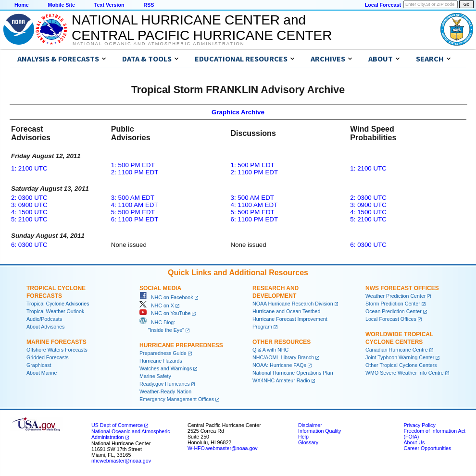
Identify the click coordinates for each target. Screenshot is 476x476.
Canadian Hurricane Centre (397, 350)
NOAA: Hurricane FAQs (279, 365)
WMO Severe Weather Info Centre (405, 373)
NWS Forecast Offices (402, 288)
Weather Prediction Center (395, 296)
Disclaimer (310, 425)
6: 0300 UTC (29, 245)
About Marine (42, 373)
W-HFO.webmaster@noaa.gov (223, 448)
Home (22, 5)
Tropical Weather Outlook (55, 311)
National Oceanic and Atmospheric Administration (158, 44)
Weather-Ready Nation (165, 391)
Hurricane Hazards (161, 361)
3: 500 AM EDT (133, 198)
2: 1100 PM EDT (135, 172)
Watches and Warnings (166, 368)
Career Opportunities (427, 448)
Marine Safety (155, 376)
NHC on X (157, 305)
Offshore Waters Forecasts (57, 350)
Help (303, 437)
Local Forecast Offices (391, 319)
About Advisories (45, 327)
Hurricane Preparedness (181, 345)
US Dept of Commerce (117, 425)
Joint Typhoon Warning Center (400, 357)
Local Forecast (383, 5)
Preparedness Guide (163, 353)
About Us (414, 442)
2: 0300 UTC (29, 198)
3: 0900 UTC (29, 205)
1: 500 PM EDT (133, 165)
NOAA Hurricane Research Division (293, 304)
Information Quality (319, 431)
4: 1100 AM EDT (135, 205)
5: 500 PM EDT (133, 212)
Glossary (308, 442)
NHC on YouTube (165, 313)
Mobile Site (62, 5)
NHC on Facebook (166, 297)
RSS (149, 5)
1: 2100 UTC (29, 168)
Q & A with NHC (270, 350)
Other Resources (282, 342)
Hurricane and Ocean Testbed (286, 311)
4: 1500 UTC (29, 212)
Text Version (109, 5)
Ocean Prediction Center (394, 311)
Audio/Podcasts (44, 319)
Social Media (160, 288)
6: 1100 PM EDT (135, 219)
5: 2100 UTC (29, 219)
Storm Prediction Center (393, 304)
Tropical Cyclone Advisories (58, 304)
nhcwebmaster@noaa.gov (121, 461)
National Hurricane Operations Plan (293, 373)
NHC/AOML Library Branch (283, 357)
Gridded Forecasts (48, 357)
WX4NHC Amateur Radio (281, 380)
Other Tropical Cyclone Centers (401, 365)
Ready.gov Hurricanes (165, 384)
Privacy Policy (419, 425)
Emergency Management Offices (177, 399)
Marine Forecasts (56, 342)
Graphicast (39, 365)
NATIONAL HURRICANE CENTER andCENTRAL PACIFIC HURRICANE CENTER (202, 28)
